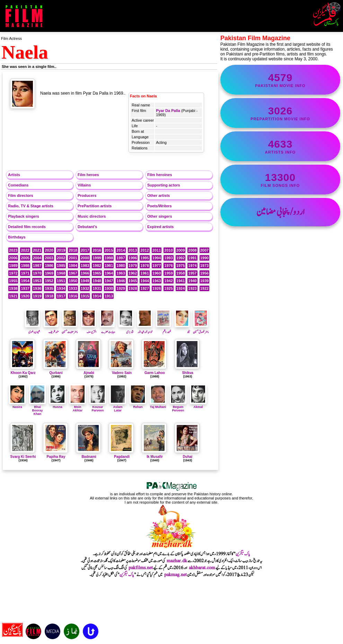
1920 (25, 296)
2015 (109, 250)
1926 (157, 288)
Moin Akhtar (78, 407)
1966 (85, 273)
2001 (73, 258)
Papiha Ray (56, 457)
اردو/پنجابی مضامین (280, 212)
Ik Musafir (155, 457)
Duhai (188, 457)
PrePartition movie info (280, 113)
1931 (97, 288)
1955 (13, 281)
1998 (109, 258)
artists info (280, 146)
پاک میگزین (243, 554)
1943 (157, 281)
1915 (85, 296)
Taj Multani (158, 405)
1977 (157, 266)
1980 (121, 266)
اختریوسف (89, 329)
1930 (109, 288)
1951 (61, 281)
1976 (168, 266)
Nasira (17, 405)
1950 (73, 281)
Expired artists (160, 227)
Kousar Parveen (98, 407)
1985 (61, 266)
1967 (73, 273)
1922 (204, 288)
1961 (144, 273)
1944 (144, 281)
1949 (85, 281)
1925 (168, 288)
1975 (181, 266)
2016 (97, 250)
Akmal (198, 405)
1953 (37, 281)
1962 (133, 273)
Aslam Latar (118, 407)
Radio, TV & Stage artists (31, 206)
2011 (157, 250)
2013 (133, 250)
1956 (204, 273)
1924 (181, 288)
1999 (97, 258)
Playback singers (24, 216)
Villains (84, 185)
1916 (73, 296)
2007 (204, 250)
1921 (13, 296)
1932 (85, 288)
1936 (37, 288)
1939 (204, 281)
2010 (168, 250)
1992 (181, 258)
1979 (133, 266)
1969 (49, 273)
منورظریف (51, 329)
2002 (61, 258)
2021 (37, 250)
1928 (133, 288)
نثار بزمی (126, 329)
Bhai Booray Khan (37, 409)
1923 (192, 288)
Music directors (92, 216)
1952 (49, 281)
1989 (13, 266)
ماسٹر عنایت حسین (70, 329)
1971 (25, 273)
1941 (181, 281)
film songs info (280, 180)
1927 (144, 288)
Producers (87, 195)
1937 (25, 288)
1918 (49, 296)
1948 (97, 281)
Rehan (138, 405)
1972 (13, 273)
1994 (157, 258)
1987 (37, 266)
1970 (37, 273)
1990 (204, 258)
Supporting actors (164, 185)
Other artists (159, 195)
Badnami (89, 457)
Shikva (187, 373)
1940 (192, 281)
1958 (181, 273)
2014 (121, 250)
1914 (97, 296)
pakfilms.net (141, 568)
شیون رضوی (33, 329)
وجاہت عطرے (107, 329)
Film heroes (88, 175)
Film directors (21, 195)
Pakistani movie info (280, 80)
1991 (192, 258)
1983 (85, 266)
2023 (13, 250)
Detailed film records (27, 227)
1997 (121, 258)
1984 (73, 266)
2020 (49, 250)
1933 (73, 288)
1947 (109, 281)
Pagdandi (122, 457)
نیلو (182, 329)
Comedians (18, 185)
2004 (37, 258)
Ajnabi (89, 373)
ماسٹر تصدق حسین (201, 329)
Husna (58, 405)
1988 (25, 266)
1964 (109, 273)
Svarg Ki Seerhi (23, 457)
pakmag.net (175, 575)
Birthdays (17, 237)
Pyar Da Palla (168, 111)
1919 (37, 296)
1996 (133, 258)
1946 (121, 281)
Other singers (160, 216)
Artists (14, 175)
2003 (49, 258)
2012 (144, 250)
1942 (168, 281)
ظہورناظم (164, 329)
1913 (109, 296)
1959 (168, 273)
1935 (49, 288)
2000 (85, 258)
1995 (144, 258)
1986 (49, 266)
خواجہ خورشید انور (145, 329)
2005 (25, 258)
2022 (25, 250)
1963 (121, 273)
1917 (61, 296)
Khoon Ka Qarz (23, 373)
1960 (157, 273)
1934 (61, 288)
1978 (144, 266)
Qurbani (56, 373)
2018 (73, 250)
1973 (204, 266)
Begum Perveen (178, 407)
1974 (192, 266)
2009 (181, 250)
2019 (61, 250)
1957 (192, 273)
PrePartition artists (95, 206)
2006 (13, 258)
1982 (97, 266)
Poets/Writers (160, 206)
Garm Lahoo (155, 373)
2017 (85, 250)
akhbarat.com (202, 568)
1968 (61, 273)
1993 (168, 258)
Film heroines (160, 175)
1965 (97, 273)
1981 (109, 266)
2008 (192, 250)
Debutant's (87, 227)
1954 (25, 281)
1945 (133, 281)
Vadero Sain (122, 373)
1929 (121, 288)
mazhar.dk (177, 561)
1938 (13, 288)
